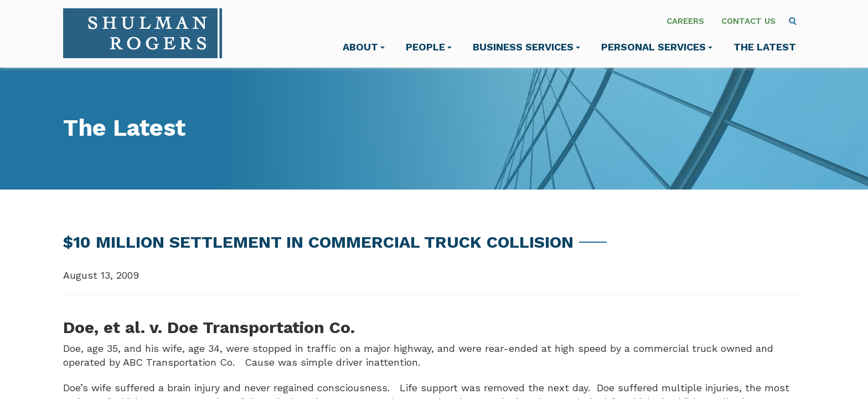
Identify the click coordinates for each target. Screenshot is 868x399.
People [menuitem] (429, 47)
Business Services (526, 47)
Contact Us (748, 21)
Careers (685, 21)
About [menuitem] (364, 47)
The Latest (765, 47)
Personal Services (657, 47)
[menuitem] (793, 21)
